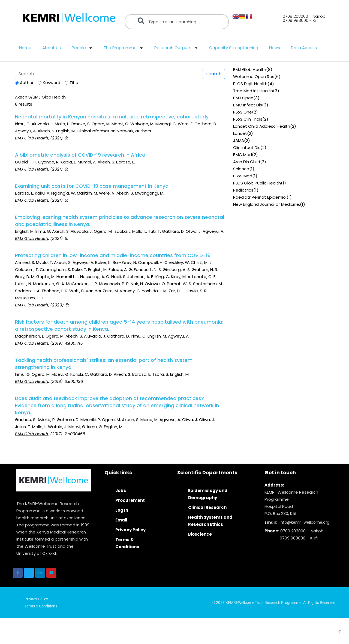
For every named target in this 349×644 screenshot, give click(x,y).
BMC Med (243, 155)
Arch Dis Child (247, 162)
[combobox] (177, 22)
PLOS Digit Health (250, 84)
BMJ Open (243, 98)
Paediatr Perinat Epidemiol (260, 197)
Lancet (240, 133)
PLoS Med (243, 176)
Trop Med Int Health (253, 91)
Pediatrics (243, 190)
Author (27, 83)
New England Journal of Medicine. (267, 204)
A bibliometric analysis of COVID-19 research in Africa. (81, 155)
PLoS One (243, 112)
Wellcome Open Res (254, 77)
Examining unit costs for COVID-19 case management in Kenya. (92, 186)
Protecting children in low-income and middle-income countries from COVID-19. (113, 255)
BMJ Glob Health (250, 69)
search (214, 74)
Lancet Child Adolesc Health (262, 126)
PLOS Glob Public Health (257, 183)
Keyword (52, 83)
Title (74, 83)
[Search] (109, 74)
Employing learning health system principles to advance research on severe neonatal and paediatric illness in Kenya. (120, 221)
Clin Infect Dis (247, 147)
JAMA (239, 140)
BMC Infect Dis (248, 105)
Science (241, 169)
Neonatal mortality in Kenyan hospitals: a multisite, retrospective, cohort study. (112, 117)
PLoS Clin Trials (248, 119)
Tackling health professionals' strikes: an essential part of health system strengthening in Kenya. (104, 364)
